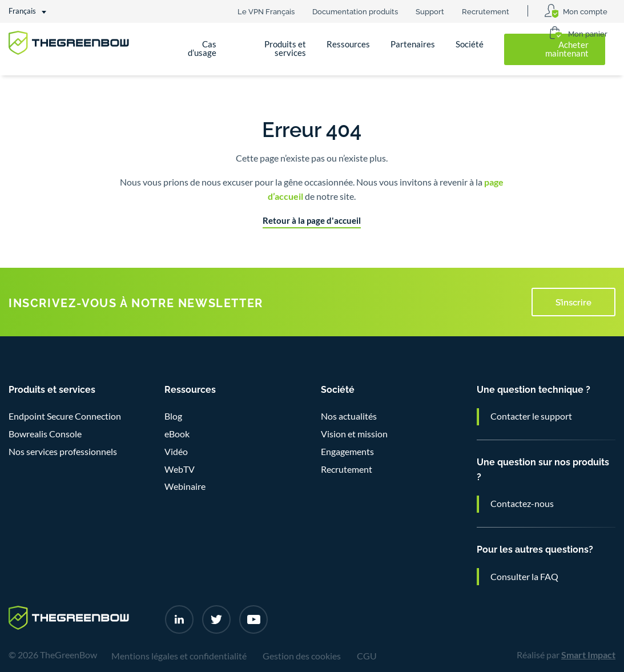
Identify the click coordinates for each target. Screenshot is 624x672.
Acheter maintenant (567, 49)
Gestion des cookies (302, 656)
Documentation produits (355, 11)
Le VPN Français (266, 11)
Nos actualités (349, 416)
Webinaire (185, 486)
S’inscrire (573, 301)
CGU (367, 656)
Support (430, 11)
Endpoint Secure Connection (65, 416)
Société (470, 44)
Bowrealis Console (45, 434)
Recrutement (486, 11)
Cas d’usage (202, 49)
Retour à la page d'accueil (312, 221)
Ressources (348, 44)
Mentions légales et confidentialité (179, 656)
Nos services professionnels (63, 452)
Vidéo (176, 452)
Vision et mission (354, 434)
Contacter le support (531, 416)
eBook (177, 434)
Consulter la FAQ (524, 577)
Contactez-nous (522, 504)
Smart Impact (588, 655)
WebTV (180, 469)
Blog (173, 416)
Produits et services (285, 49)
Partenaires (413, 44)
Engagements (347, 452)
